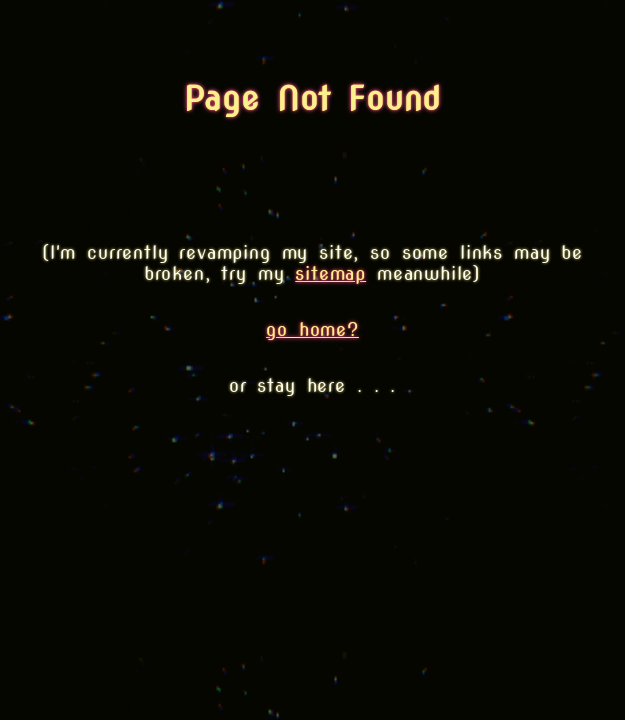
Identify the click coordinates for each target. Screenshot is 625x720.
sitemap (330, 273)
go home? (312, 329)
